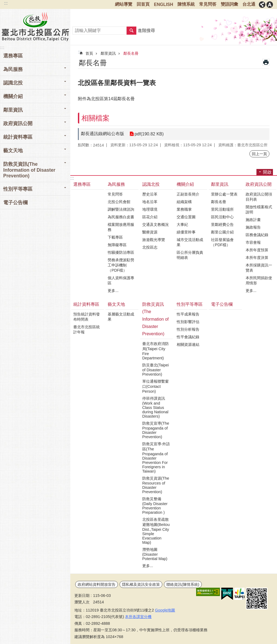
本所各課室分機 (138, 617)
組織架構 (184, 202)
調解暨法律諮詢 (121, 209)
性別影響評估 (188, 322)
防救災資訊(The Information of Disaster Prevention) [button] (29, 170)
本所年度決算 (257, 258)
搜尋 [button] (131, 31)
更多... (113, 291)
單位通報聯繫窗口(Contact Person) (156, 386)
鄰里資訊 (108, 53)
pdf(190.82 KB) (149, 134)
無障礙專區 (117, 245)
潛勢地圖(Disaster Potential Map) (155, 554)
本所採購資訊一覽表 (259, 268)
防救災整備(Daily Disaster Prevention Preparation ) (155, 506)
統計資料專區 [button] (18, 137)
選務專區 (13, 56)
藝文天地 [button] (13, 151)
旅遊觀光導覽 (154, 240)
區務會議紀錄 (257, 235)
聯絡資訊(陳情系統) (183, 584)
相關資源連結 (188, 344)
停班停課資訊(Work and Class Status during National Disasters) (155, 407)
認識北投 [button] (13, 83)
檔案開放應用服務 (121, 227)
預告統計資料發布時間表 (87, 317)
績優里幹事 (186, 232)
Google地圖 (165, 610)
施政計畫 (253, 220)
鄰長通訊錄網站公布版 (103, 134)
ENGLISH (164, 4)
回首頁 (143, 4)
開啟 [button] (267, 172)
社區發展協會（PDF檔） (222, 242)
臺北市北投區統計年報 (87, 329)
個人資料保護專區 (121, 280)
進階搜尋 (146, 30)
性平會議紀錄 (188, 337)
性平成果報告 (188, 314)
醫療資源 (150, 232)
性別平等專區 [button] (18, 189)
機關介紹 (185, 184)
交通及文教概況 (156, 225)
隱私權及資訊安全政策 (141, 584)
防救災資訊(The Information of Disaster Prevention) (156, 319)
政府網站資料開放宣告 (97, 584)
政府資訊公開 (259, 184)
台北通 (249, 4)
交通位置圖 (186, 217)
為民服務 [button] (13, 69)
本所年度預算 (257, 250)
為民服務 (116, 184)
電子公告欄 (15, 203)
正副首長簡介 (188, 194)
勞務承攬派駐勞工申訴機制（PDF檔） (121, 265)
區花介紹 (150, 217)
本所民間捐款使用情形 (259, 280)
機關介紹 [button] (13, 96)
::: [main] (80, 52)
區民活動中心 (222, 217)
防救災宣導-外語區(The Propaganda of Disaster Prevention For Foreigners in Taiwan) (156, 458)
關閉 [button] (262, 5)
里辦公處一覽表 (224, 194)
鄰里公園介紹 (222, 232)
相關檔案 (95, 118)
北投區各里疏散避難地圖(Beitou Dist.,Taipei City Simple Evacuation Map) (156, 531)
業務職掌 (184, 209)
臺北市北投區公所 (35, 26)
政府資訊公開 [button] (18, 123)
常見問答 (208, 4)
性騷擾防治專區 (121, 252)
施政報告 (253, 227)
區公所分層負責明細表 (190, 255)
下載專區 (115, 237)
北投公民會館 (119, 202)
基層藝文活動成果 (121, 317)
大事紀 (182, 225)
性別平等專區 (190, 304)
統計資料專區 (86, 304)
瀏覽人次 (82, 602)
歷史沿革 (150, 194)
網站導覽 (124, 4)
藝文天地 (116, 304)
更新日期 (82, 596)
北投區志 (150, 247)
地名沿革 (150, 202)
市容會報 (253, 242)
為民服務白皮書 (121, 217)
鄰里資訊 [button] (13, 110)
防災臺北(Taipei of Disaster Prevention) (156, 370)
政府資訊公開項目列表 (259, 197)
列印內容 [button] (266, 62)
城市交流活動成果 (190, 242)
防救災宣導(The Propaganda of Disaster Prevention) (156, 430)
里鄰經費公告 (222, 225)
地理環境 (150, 209)
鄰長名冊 (131, 53)
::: (6, 3)
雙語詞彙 (229, 4)
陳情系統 (186, 4)
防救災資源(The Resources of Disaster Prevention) (156, 485)
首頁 (89, 53)
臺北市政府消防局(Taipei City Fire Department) (156, 351)
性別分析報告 (188, 329)
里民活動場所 (222, 209)
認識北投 (151, 184)
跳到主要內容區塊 (3, 3)
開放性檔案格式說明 (259, 209)
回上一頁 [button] (259, 154)
